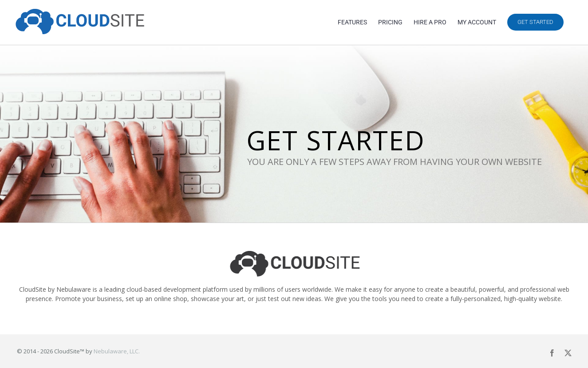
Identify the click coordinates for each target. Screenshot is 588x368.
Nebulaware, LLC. (117, 351)
